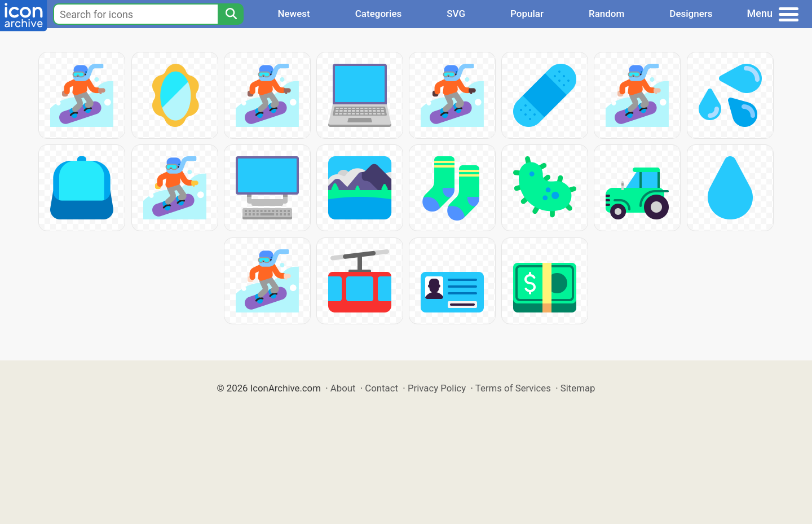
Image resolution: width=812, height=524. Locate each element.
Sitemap (578, 388)
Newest (294, 14)
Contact (381, 388)
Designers (691, 14)
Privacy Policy (437, 388)
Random (606, 14)
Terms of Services (513, 388)
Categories (379, 14)
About (343, 388)
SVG (456, 14)
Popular (527, 14)
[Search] (231, 14)
